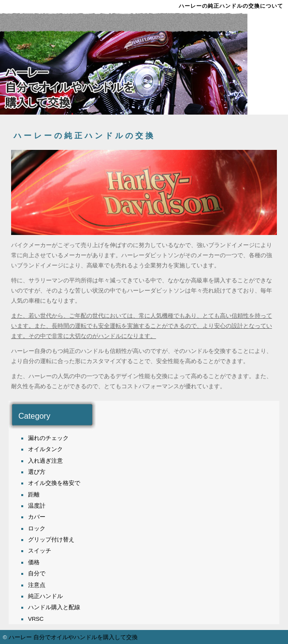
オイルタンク (45, 449)
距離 (34, 494)
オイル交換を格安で (54, 483)
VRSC (36, 619)
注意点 (37, 585)
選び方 (37, 472)
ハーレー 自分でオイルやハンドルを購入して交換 (73, 637)
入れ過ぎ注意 (45, 461)
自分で (37, 573)
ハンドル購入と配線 (54, 607)
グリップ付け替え (51, 539)
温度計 (37, 505)
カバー (37, 517)
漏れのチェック (48, 438)
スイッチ (40, 550)
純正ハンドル (45, 596)
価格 (34, 562)
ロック (37, 528)
